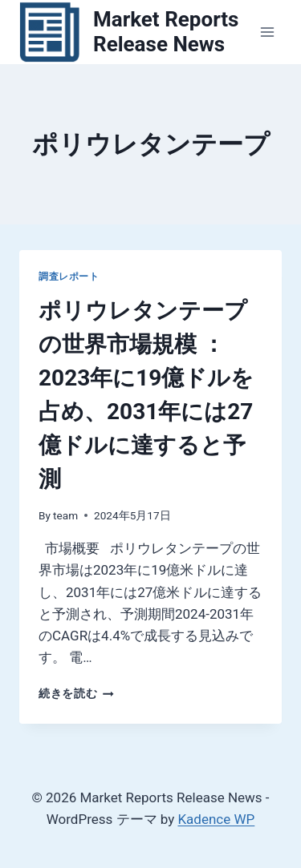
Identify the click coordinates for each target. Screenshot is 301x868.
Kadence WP (216, 819)
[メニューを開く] (267, 32)
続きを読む (76, 693)
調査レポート (69, 277)
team (65, 515)
